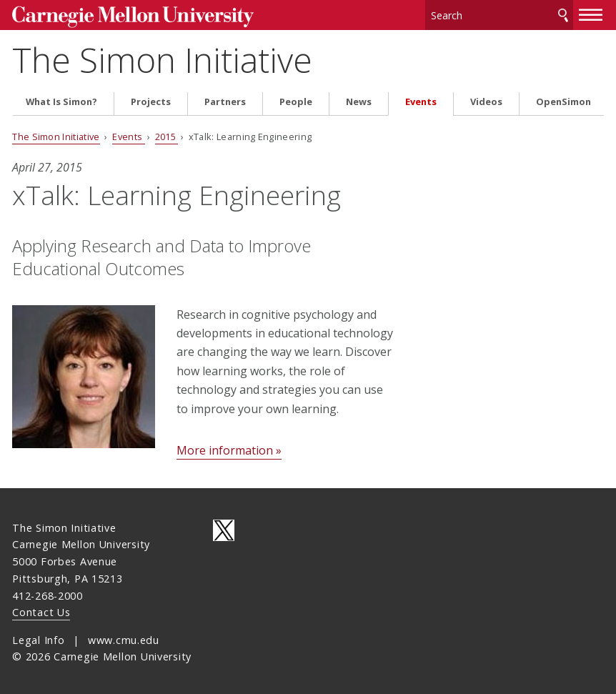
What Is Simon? (61, 99)
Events (421, 99)
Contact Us (41, 610)
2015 (167, 134)
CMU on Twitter (224, 527)
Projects (151, 99)
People (296, 99)
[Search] (499, 14)
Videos (486, 99)
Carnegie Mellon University (119, 15)
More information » (229, 448)
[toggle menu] (591, 13)
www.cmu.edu (124, 637)
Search (563, 14)
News (359, 99)
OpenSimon (563, 99)
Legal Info (38, 637)
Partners (225, 99)
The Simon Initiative (162, 58)
